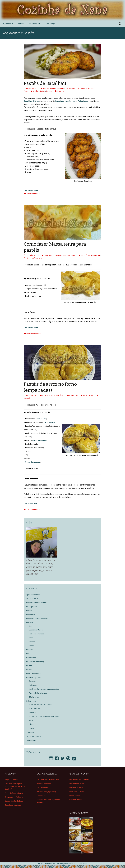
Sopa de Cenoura (12, 780)
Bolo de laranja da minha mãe (48, 780)
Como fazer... (49, 255)
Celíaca (29, 611)
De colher (33, 712)
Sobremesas (31, 701)
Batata (43, 91)
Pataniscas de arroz (76, 792)
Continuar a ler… (32, 191)
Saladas (32, 642)
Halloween (33, 685)
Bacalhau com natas (76, 784)
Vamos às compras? (34, 736)
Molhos (29, 666)
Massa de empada (33, 462)
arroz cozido (41, 419)
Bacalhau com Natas (65, 101)
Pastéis (49, 91)
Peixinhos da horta (76, 788)
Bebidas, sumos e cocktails (37, 603)
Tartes (31, 728)
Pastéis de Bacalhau (45, 83)
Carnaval (32, 681)
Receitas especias (33, 678)
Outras (29, 670)
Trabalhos (30, 732)
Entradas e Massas (69, 255)
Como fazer (85, 255)
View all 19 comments (34, 333)
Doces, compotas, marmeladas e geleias (45, 716)
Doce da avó (42, 796)
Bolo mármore (42, 788)
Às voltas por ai (32, 599)
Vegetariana (31, 740)
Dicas (28, 654)
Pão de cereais (75, 796)
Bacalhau (36, 91)
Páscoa (32, 724)
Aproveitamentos (50, 88)
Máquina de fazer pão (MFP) (37, 662)
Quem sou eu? (35, 24)
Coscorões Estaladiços (14, 801)
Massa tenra (96, 255)
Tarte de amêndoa (44, 784)
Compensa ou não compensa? (38, 618)
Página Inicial (8, 24)
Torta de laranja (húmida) (46, 792)
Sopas (31, 646)
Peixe (26, 91)
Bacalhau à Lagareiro (13, 805)
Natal (31, 720)
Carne (31, 626)
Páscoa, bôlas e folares (38, 693)
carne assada (49, 422)
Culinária (60, 88)
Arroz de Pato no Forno (14, 793)
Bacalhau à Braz (31, 101)
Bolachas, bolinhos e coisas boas (42, 704)
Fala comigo (51, 24)
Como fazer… (32, 615)
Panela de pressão (33, 674)
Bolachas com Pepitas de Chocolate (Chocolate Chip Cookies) (15, 786)
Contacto (59, 863)
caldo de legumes (40, 440)
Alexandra (60, 91)
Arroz (85, 395)
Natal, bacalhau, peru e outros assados (79, 88)
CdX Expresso (32, 607)
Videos (21, 24)
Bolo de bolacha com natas (79, 780)
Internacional (31, 658)
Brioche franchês (75, 800)
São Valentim (34, 697)
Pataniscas (83, 101)
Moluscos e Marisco (36, 634)
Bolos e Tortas (34, 708)
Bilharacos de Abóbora (14, 797)
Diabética (30, 650)
